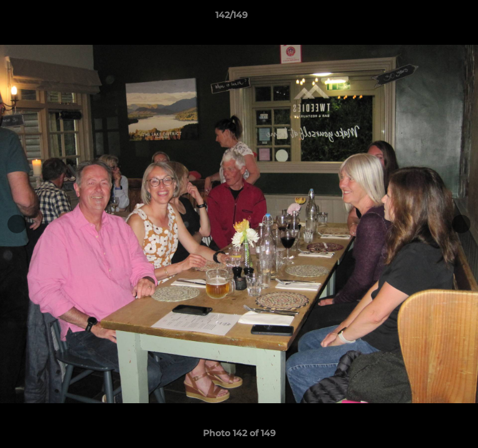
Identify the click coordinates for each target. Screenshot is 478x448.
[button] (433, 18)
